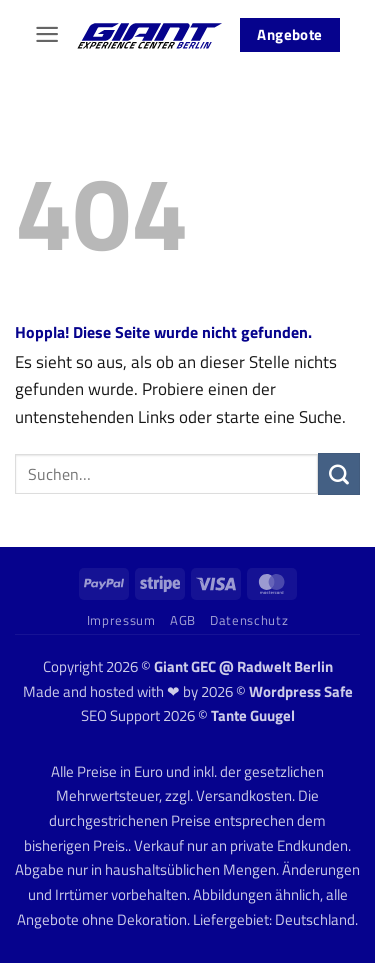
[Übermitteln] (339, 474)
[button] (47, 34)
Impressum (121, 620)
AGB (183, 620)
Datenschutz (249, 620)
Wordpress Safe (301, 691)
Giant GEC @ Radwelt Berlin (243, 666)
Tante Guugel (253, 715)
